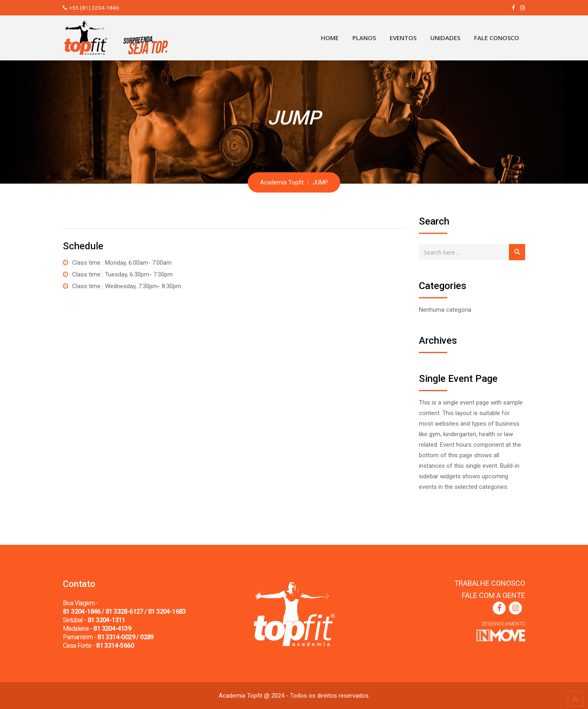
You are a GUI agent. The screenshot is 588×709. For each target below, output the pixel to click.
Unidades (445, 38)
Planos (364, 38)
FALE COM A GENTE (494, 595)
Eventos (403, 38)
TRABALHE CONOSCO (490, 583)
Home (330, 38)
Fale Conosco (497, 38)
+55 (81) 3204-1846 (94, 8)
